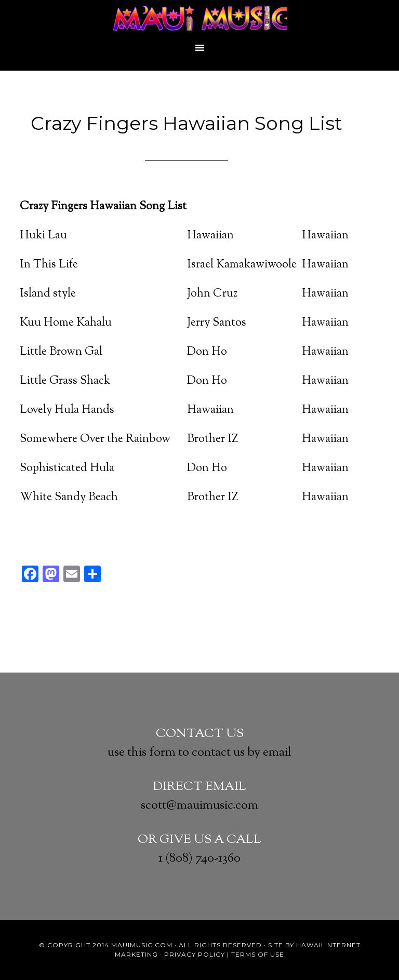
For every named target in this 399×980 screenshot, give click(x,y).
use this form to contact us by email (199, 753)
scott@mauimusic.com (199, 806)
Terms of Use (258, 954)
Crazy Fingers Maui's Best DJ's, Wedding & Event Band (199, 18)
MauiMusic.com (142, 945)
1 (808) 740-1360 (199, 858)
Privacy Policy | (197, 954)
